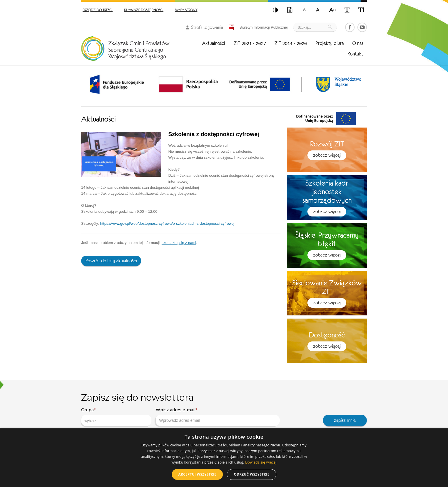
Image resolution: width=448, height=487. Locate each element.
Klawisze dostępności (144, 10)
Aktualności (214, 43)
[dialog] (224, 458)
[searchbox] (112, 421)
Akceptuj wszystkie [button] (197, 474)
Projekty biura (330, 43)
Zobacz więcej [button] (327, 155)
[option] (117, 84)
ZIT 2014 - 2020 (291, 43)
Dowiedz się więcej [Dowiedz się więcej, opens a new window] (261, 462)
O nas (358, 43)
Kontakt (355, 54)
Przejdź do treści (98, 10)
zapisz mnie (345, 420)
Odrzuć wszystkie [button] (251, 474)
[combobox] (116, 420)
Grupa (88, 410)
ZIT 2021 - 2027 (250, 43)
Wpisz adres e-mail (176, 410)
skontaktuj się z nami (179, 243)
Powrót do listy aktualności (111, 261)
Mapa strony (186, 10)
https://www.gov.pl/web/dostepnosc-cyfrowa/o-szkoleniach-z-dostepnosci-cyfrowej (167, 223)
